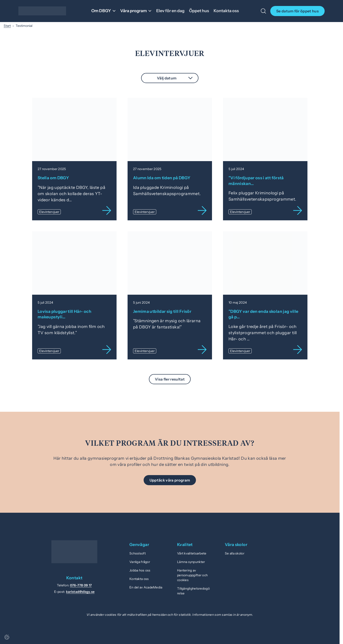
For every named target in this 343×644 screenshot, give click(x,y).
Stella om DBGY (54, 178)
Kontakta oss (227, 11)
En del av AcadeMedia (146, 587)
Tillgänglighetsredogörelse (193, 590)
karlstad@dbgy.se (80, 591)
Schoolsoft (138, 553)
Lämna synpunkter (191, 561)
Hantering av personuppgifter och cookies (192, 574)
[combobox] (170, 78)
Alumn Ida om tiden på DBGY (162, 178)
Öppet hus (200, 11)
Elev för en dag (171, 11)
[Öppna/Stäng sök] (263, 11)
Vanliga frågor (140, 561)
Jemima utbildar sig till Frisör (162, 311)
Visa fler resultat (170, 378)
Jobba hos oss (140, 570)
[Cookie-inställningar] (7, 637)
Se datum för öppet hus (297, 11)
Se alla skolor (235, 553)
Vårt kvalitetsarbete (192, 553)
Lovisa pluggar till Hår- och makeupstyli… (65, 314)
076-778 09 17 (81, 585)
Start (7, 26)
